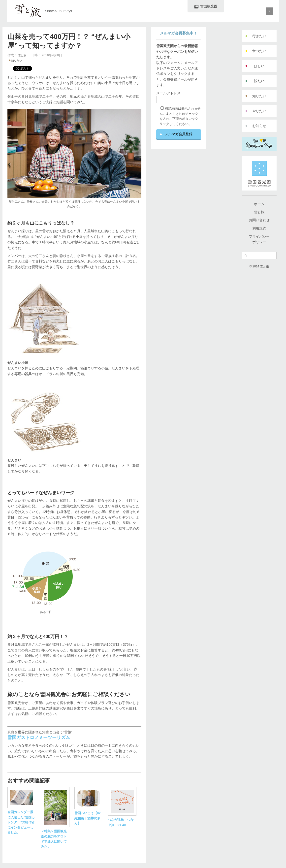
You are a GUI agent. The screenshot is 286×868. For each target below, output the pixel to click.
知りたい (259, 96)
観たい (259, 81)
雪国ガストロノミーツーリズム (39, 738)
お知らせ (259, 126)
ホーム (259, 204)
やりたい (259, 111)
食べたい (259, 51)
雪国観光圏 (206, 6)
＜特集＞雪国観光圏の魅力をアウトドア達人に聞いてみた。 (55, 836)
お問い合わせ (259, 220)
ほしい (259, 66)
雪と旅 (259, 212)
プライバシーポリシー (259, 239)
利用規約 (259, 228)
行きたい (259, 36)
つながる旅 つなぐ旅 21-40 (122, 820)
